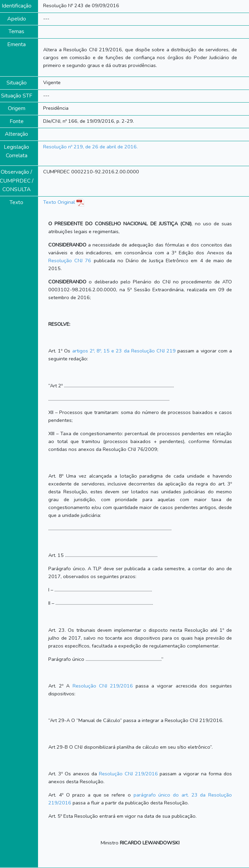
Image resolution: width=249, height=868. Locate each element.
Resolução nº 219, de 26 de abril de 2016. (90, 147)
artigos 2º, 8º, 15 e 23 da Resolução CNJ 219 (124, 351)
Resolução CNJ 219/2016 (103, 686)
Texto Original (59, 202)
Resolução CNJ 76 (70, 261)
